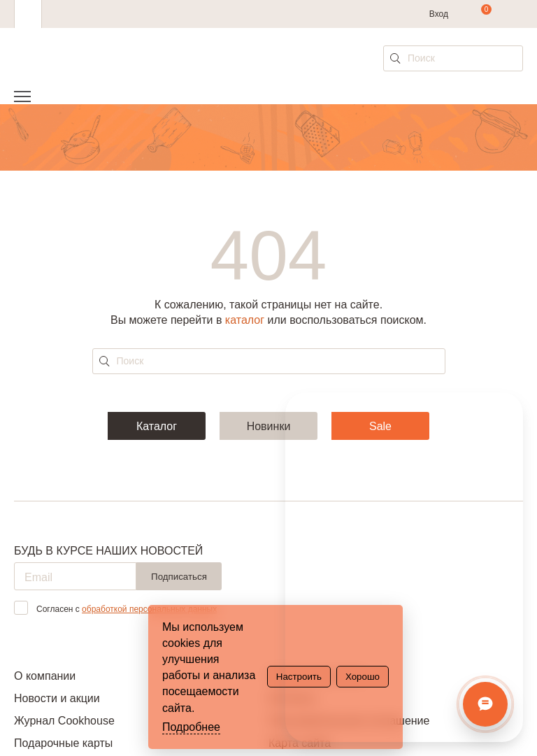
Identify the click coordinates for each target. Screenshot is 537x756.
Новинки (269, 426)
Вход (439, 14)
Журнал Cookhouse (64, 721)
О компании (45, 676)
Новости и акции (57, 698)
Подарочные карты (63, 743)
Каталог (157, 426)
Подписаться (179, 577)
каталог (245, 320)
